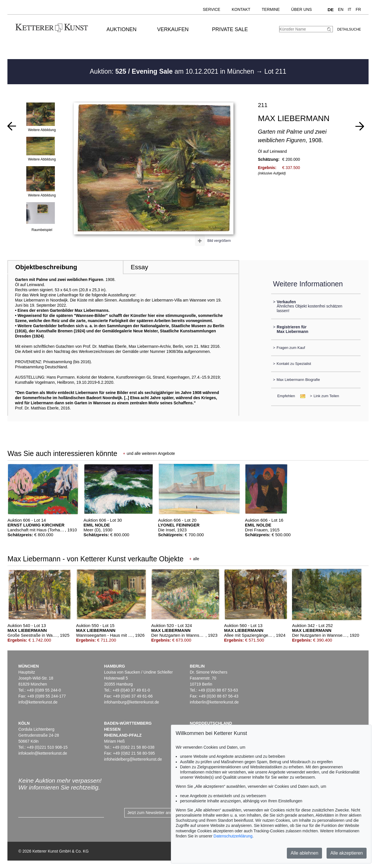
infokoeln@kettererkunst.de (43, 753)
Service (212, 9)
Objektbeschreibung (46, 267)
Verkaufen (173, 29)
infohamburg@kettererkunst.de (131, 702)
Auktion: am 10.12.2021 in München (173, 71)
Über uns (301, 9)
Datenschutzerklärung (233, 836)
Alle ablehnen (304, 853)
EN (341, 9)
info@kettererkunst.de (38, 702)
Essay (139, 267)
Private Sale (230, 29)
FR (358, 9)
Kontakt (241, 9)
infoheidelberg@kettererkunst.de (133, 759)
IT (349, 9)
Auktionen (122, 29)
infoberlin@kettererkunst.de (214, 702)
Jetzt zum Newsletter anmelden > (157, 813)
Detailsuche (349, 29)
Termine (271, 9)
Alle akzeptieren (347, 853)
